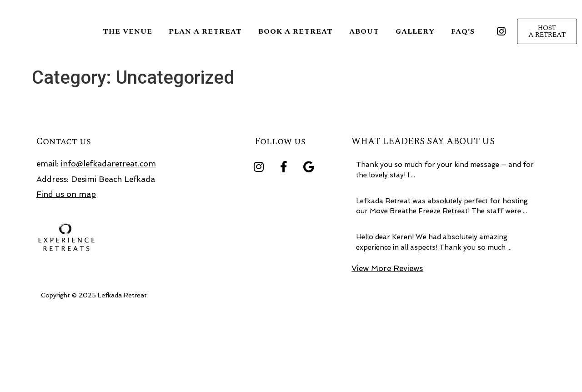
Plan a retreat (205, 31)
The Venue (128, 31)
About (364, 31)
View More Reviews (387, 347)
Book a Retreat (296, 31)
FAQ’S (463, 31)
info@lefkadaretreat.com (108, 243)
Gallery (415, 31)
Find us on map (66, 273)
